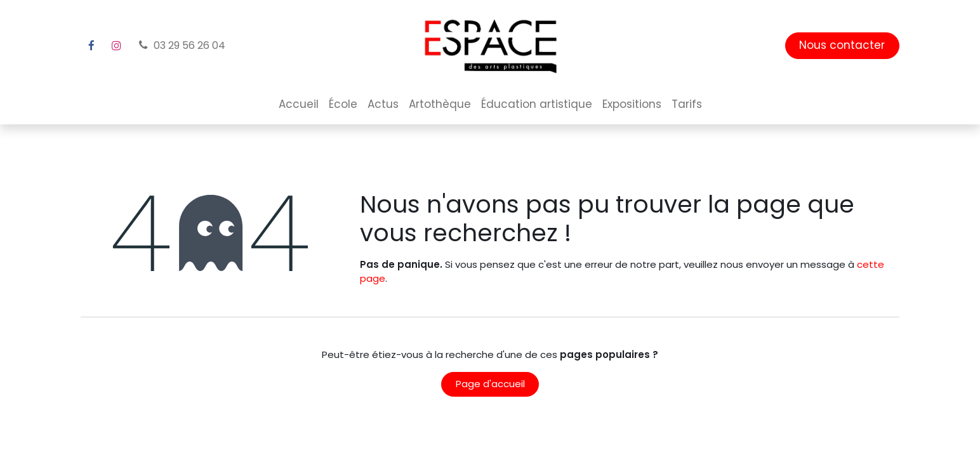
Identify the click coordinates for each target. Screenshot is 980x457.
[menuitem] (299, 105)
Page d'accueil (490, 384)
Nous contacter (842, 45)
